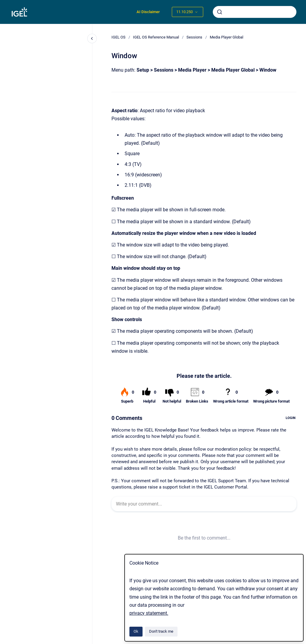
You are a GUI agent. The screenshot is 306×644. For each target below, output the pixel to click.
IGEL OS (118, 37)
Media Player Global (227, 37)
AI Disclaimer (148, 12)
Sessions (194, 37)
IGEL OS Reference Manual (156, 37)
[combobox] (255, 12)
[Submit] (220, 12)
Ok (136, 631)
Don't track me (161, 631)
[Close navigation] (92, 38)
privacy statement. (149, 613)
